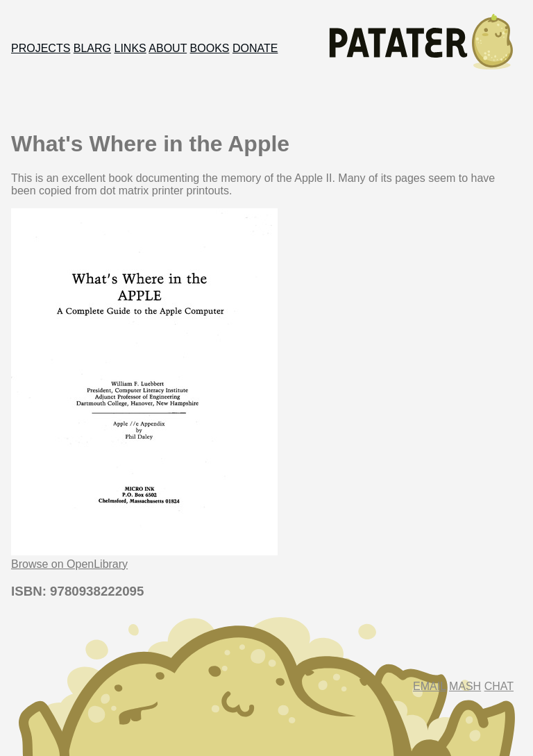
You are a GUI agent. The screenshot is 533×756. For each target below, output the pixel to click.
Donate (255, 48)
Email (429, 686)
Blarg (92, 48)
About (168, 48)
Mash (465, 686)
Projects (41, 48)
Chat (499, 686)
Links (130, 48)
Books (210, 48)
